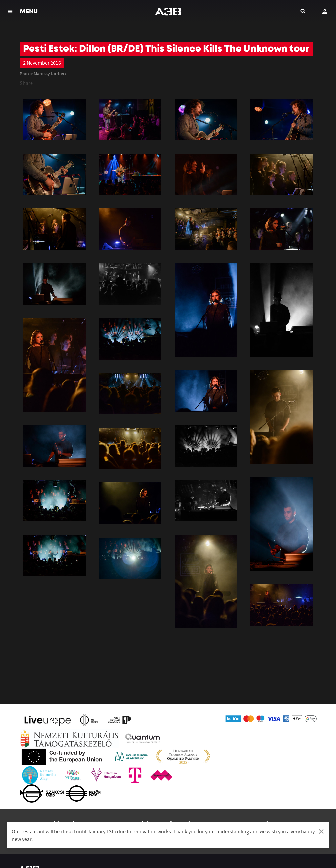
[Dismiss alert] (321, 831)
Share (26, 83)
